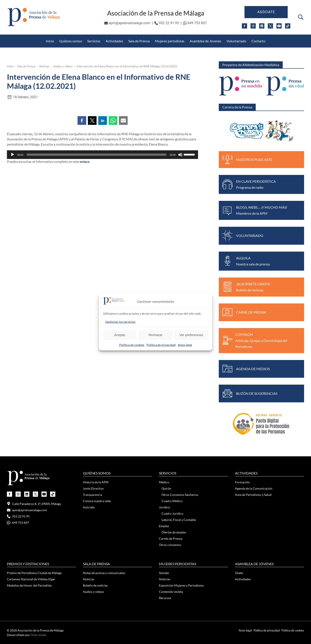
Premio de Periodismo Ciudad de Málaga (34, 573)
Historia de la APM (96, 482)
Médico (164, 482)
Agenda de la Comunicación (254, 488)
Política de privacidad (161, 345)
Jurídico (164, 507)
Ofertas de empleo (174, 532)
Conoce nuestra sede (97, 501)
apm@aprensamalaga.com (127, 23)
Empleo (164, 526)
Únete (239, 573)
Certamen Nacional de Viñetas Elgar (31, 579)
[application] (102, 232)
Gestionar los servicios (120, 321)
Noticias (47, 66)
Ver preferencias (191, 335)
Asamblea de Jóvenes (205, 41)
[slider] (97, 232)
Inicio (50, 41)
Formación (242, 482)
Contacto (258, 41)
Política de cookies (132, 345)
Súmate (164, 573)
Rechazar (155, 335)
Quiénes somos (71, 41)
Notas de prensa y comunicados (104, 573)
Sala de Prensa (139, 41)
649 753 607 (195, 23)
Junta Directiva (93, 488)
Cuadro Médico (172, 501)
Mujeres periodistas (170, 41)
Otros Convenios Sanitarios (73, 37)
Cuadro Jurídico (172, 513)
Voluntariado (236, 41)
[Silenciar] (180, 232)
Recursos (165, 598)
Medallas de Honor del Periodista (210, 37)
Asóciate (266, 12)
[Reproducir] (13, 232)
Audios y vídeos (67, 66)
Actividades (114, 41)
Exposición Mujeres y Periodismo (181, 585)
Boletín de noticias (95, 585)
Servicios (94, 41)
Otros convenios (170, 545)
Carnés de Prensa (171, 539)
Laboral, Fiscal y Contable (179, 520)
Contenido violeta (171, 592)
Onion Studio (40, 635)
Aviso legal (185, 345)
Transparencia (92, 495)
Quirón (166, 488)
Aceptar (120, 335)
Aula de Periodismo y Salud (253, 495)
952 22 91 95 (167, 23)
